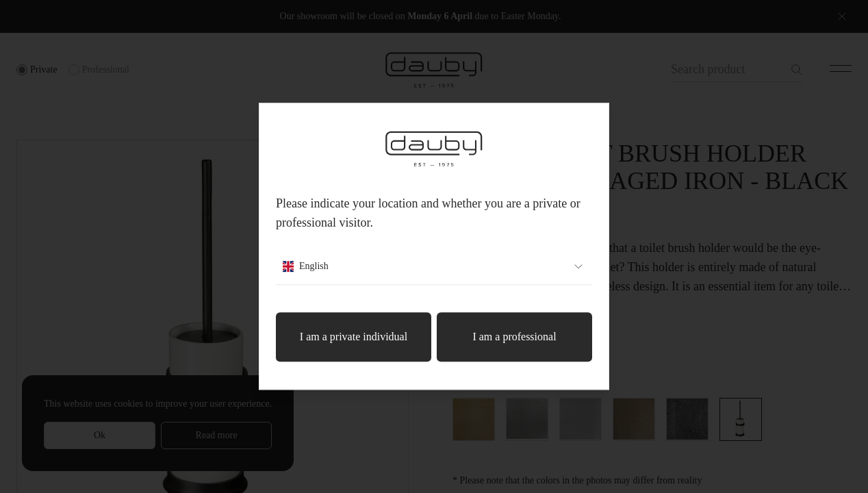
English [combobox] (434, 267)
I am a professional (514, 337)
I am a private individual (354, 337)
